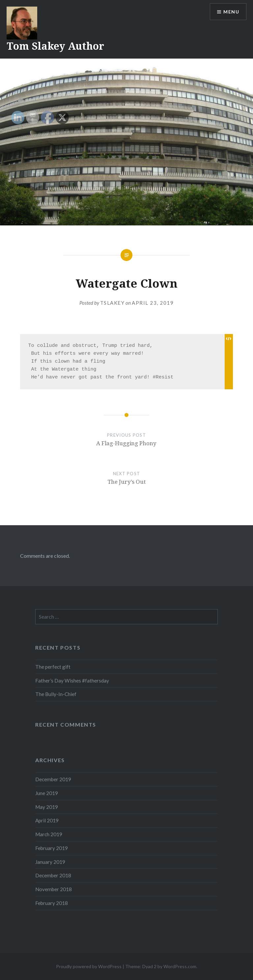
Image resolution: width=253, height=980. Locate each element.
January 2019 (50, 862)
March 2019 (49, 834)
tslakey (112, 303)
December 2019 (53, 779)
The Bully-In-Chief (56, 694)
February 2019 (52, 848)
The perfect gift (53, 667)
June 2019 (47, 793)
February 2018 (52, 903)
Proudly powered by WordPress (89, 966)
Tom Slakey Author (55, 46)
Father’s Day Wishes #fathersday (72, 681)
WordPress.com (180, 966)
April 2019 (47, 820)
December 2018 (53, 875)
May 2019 (47, 807)
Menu (231, 12)
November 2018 (54, 889)
